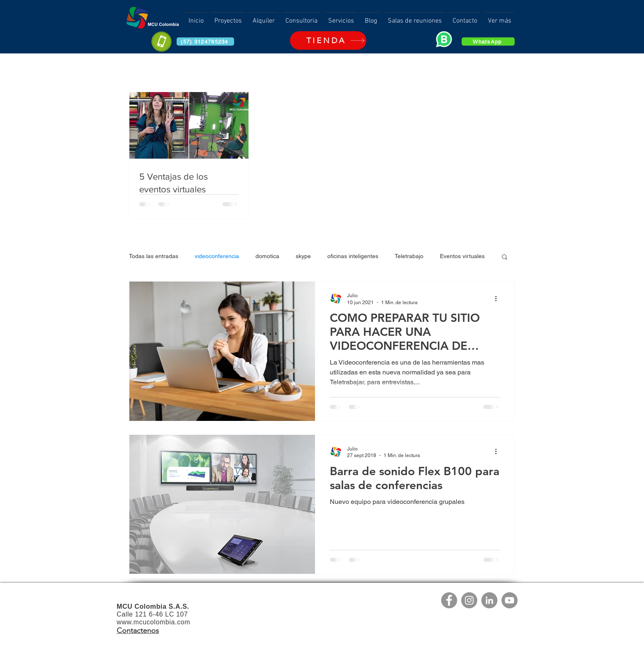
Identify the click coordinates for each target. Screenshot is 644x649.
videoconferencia (217, 256)
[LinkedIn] (489, 600)
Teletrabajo (409, 256)
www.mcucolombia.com (153, 622)
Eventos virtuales (462, 256)
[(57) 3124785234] (205, 42)
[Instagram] (469, 600)
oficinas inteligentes (353, 256)
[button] (505, 258)
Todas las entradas (154, 256)
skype (303, 256)
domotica (267, 256)
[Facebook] (449, 600)
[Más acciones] (499, 298)
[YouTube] (509, 600)
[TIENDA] (328, 40)
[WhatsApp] (488, 42)
